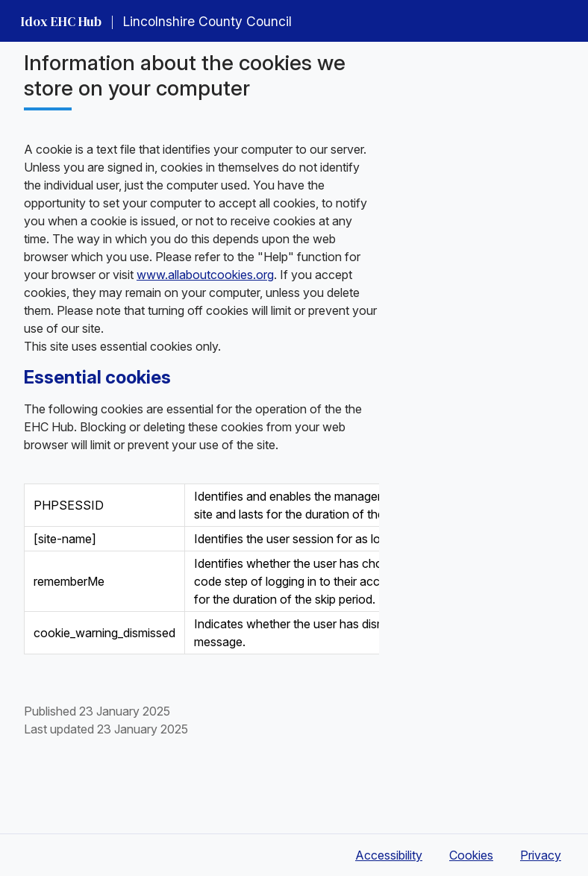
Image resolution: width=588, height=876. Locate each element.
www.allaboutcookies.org (205, 275)
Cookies (471, 855)
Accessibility (389, 855)
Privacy (541, 855)
